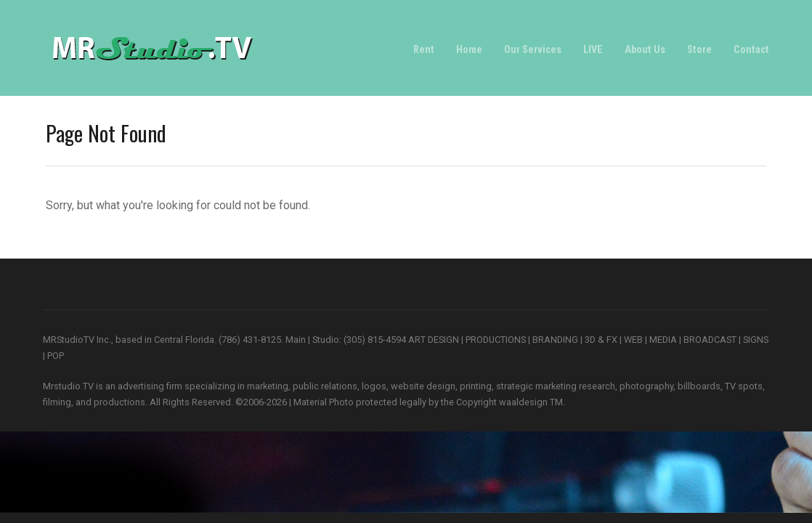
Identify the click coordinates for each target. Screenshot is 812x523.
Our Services (533, 50)
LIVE (593, 50)
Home (469, 50)
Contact (751, 50)
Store (699, 50)
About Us (645, 50)
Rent (424, 50)
